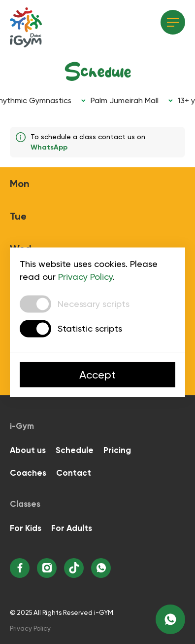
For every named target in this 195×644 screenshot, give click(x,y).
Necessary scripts (94, 304)
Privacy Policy (85, 276)
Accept (97, 374)
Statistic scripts (90, 328)
